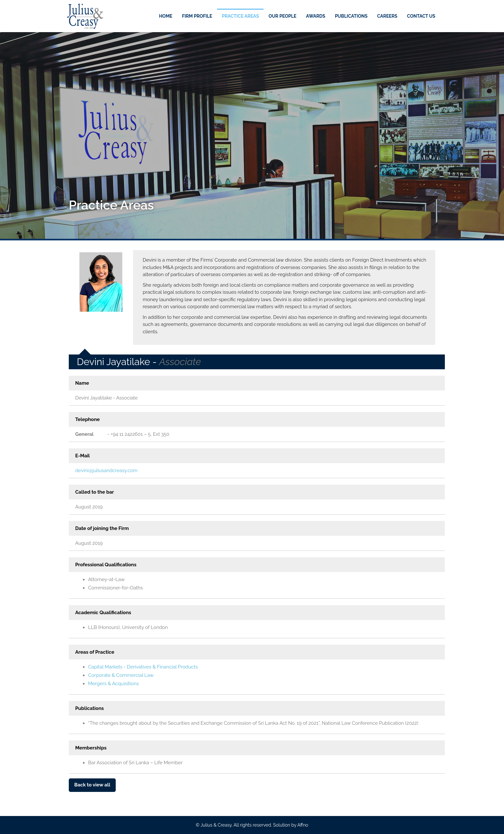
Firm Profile (197, 16)
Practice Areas (240, 16)
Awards (316, 16)
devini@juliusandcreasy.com (106, 471)
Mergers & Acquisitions (113, 684)
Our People (282, 16)
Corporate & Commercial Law (121, 675)
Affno (303, 825)
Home (166, 16)
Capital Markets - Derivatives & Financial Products (143, 667)
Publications (351, 16)
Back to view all (92, 785)
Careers (387, 16)
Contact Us (421, 16)
